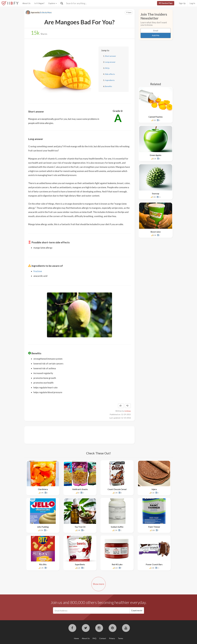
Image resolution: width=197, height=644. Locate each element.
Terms (120, 638)
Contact (103, 638)
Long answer (110, 62)
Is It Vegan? (39, 3)
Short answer (110, 56)
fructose (38, 271)
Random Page (166, 3)
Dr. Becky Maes (46, 13)
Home (76, 638)
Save (129, 12)
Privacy (112, 638)
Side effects (110, 74)
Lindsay (128, 411)
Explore (53, 3)
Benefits (109, 86)
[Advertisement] (76, 435)
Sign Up (182, 3)
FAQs (107, 68)
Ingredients (110, 80)
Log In (192, 3)
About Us (26, 3)
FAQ (94, 638)
